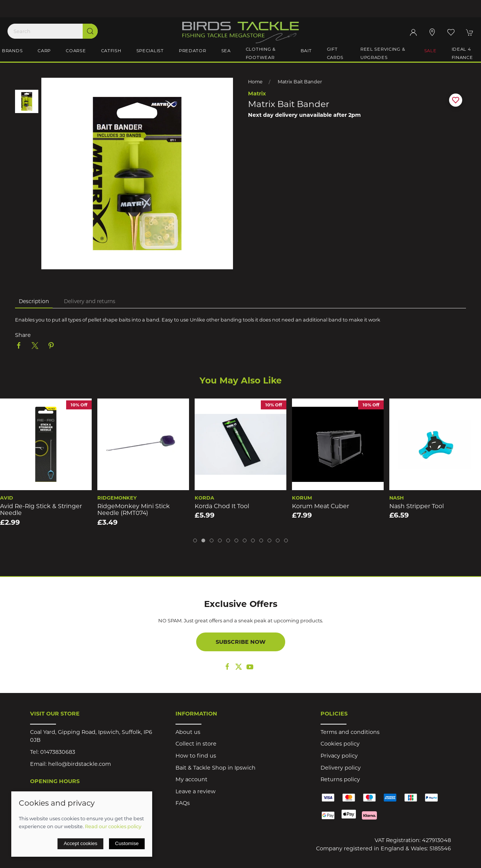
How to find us (196, 756)
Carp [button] (44, 51)
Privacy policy (339, 756)
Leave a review (196, 791)
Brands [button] (12, 51)
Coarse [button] (76, 51)
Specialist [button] (150, 51)
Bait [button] (306, 51)
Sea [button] (226, 51)
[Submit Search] (90, 31)
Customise (127, 843)
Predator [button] (193, 51)
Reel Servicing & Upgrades (383, 53)
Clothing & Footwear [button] (261, 53)
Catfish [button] (111, 51)
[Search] (53, 31)
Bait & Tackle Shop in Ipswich (216, 768)
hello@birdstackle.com (79, 764)
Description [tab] (34, 301)
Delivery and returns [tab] (90, 301)
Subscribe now (241, 642)
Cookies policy (340, 744)
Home (255, 82)
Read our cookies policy (113, 826)
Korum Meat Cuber (321, 506)
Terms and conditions (350, 732)
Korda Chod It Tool (222, 506)
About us (188, 732)
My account (191, 779)
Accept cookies (80, 843)
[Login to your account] (413, 32)
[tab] (195, 540)
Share (23, 335)
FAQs (183, 803)
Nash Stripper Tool (417, 506)
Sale (430, 51)
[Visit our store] (432, 32)
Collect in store (196, 744)
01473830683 (58, 752)
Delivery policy (341, 768)
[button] (451, 32)
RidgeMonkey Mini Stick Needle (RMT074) (134, 510)
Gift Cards (335, 53)
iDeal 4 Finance (462, 53)
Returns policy (340, 779)
